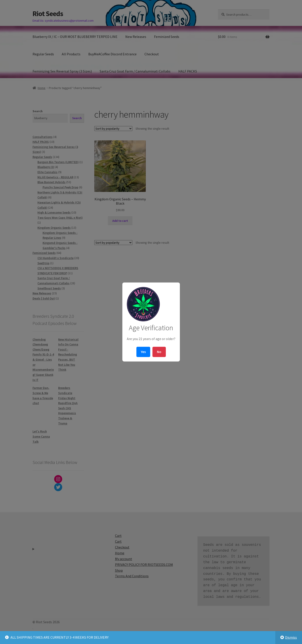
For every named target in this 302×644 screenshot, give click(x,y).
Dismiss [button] (291, 637)
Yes (143, 352)
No (159, 352)
